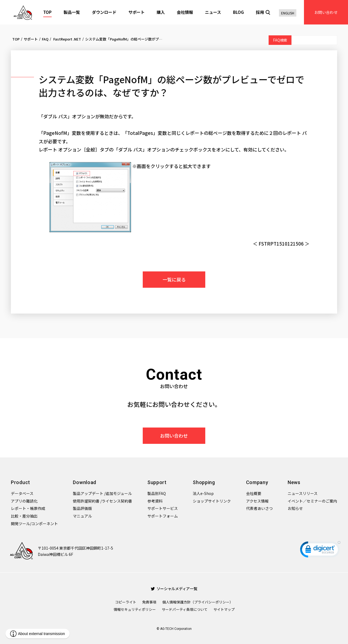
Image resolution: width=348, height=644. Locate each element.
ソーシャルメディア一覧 (174, 589)
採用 (260, 12)
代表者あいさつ (259, 508)
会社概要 (254, 493)
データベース (22, 493)
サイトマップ (224, 609)
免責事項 (149, 602)
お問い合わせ (326, 12)
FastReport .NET (67, 39)
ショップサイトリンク (212, 501)
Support (157, 482)
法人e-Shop (203, 493)
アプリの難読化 (24, 501)
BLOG (238, 12)
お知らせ (295, 508)
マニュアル (82, 516)
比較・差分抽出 (24, 516)
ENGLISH (288, 13)
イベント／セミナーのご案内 (312, 501)
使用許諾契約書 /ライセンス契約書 (102, 501)
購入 (161, 12)
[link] (320, 551)
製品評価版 (82, 508)
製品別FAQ (157, 493)
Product (21, 482)
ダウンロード (104, 12)
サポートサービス (163, 508)
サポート (136, 12)
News (294, 482)
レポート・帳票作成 (28, 508)
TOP (47, 12)
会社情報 (185, 12)
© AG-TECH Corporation (174, 629)
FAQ (45, 39)
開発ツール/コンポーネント (34, 524)
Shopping (204, 482)
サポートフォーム (163, 516)
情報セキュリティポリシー (135, 609)
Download (85, 482)
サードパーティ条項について (185, 609)
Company (257, 482)
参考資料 (155, 501)
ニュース (213, 12)
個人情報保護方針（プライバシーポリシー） (198, 602)
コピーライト (126, 602)
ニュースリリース (303, 493)
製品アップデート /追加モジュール (102, 493)
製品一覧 (72, 12)
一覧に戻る (174, 279)
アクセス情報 (257, 501)
